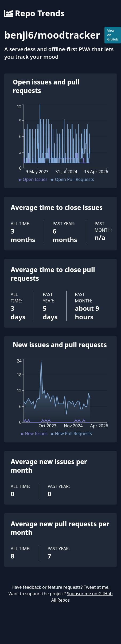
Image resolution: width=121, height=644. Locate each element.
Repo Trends (34, 13)
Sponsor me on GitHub (90, 594)
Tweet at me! (96, 587)
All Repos (60, 600)
